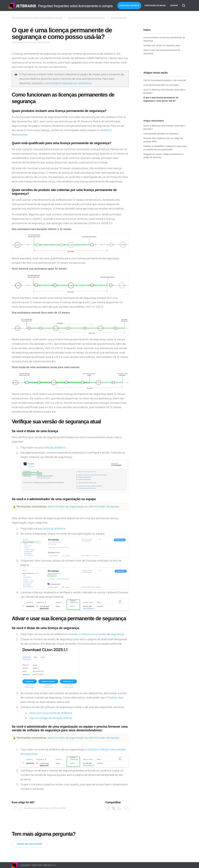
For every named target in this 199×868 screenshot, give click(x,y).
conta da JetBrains (54, 447)
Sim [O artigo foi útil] (14, 808)
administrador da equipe (104, 507)
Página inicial (22, 6)
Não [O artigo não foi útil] (19, 808)
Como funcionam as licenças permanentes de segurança (164, 39)
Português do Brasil (155, 6)
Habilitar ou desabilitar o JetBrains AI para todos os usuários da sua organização (165, 148)
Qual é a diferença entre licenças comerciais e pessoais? (164, 91)
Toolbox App (115, 698)
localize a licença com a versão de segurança (96, 634)
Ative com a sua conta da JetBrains (51, 713)
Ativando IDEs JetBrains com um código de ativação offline (163, 140)
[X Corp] (114, 808)
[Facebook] (108, 808)
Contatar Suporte (129, 6)
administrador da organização (66, 507)
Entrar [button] (174, 6)
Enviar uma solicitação (30, 844)
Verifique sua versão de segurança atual (162, 45)
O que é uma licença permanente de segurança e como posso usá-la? (161, 99)
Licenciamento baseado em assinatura (67, 83)
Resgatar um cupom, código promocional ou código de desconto (163, 156)
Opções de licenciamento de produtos (86, 18)
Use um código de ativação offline (51, 718)
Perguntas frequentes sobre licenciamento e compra (37, 18)
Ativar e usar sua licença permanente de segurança (162, 52)
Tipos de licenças (119, 18)
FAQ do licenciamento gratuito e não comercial (165, 80)
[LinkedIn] (120, 808)
